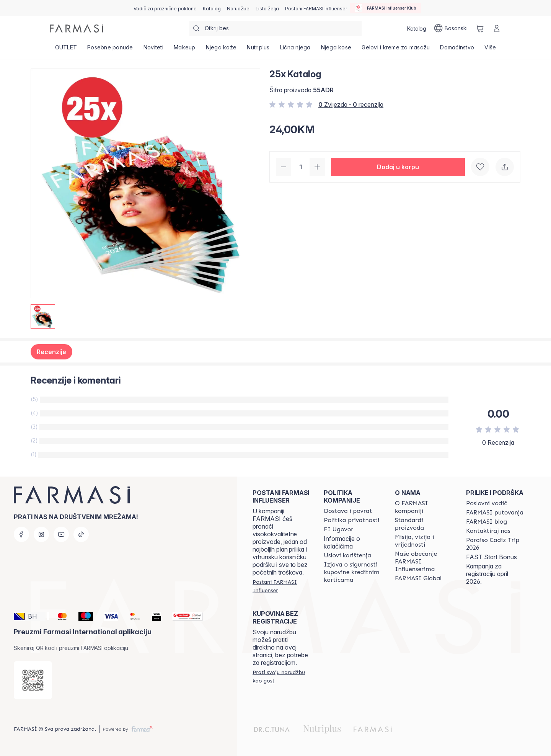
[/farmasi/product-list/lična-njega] (295, 50)
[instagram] (41, 534)
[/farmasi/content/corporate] (418, 578)
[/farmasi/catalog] (212, 8)
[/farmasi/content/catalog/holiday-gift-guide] (165, 8)
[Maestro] (82, 616)
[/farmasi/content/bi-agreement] (338, 529)
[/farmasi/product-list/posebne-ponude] (110, 50)
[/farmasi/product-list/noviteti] (153, 50)
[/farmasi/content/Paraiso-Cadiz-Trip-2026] (495, 544)
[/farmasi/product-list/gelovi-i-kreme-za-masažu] (396, 50)
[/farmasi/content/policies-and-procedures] (351, 520)
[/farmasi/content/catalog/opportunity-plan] (487, 503)
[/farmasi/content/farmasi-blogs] (487, 522)
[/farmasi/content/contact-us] (488, 531)
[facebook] (21, 534)
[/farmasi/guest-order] (281, 676)
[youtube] (61, 534)
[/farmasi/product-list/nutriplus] (258, 50)
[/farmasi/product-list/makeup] (184, 50)
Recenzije (51, 352)
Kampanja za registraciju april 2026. (487, 574)
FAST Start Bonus (491, 557)
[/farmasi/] (77, 29)
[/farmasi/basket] (480, 28)
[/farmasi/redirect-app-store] (33, 680)
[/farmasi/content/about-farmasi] (424, 507)
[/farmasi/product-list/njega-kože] (221, 50)
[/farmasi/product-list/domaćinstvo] (457, 50)
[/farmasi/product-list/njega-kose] (336, 50)
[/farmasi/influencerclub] (386, 8)
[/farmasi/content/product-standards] (424, 524)
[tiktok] (81, 534)
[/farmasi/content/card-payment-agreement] (352, 572)
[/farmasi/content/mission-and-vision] (424, 541)
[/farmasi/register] (238, 8)
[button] (398, 167)
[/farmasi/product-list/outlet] (66, 50)
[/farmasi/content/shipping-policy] (348, 511)
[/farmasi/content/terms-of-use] (347, 555)
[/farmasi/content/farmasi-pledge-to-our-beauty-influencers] (424, 562)
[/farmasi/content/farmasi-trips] (495, 513)
